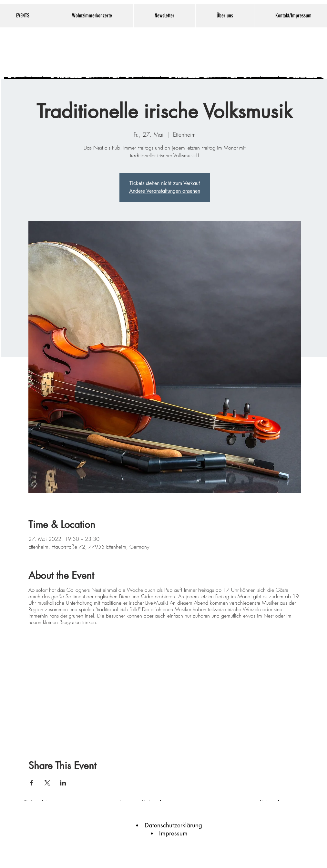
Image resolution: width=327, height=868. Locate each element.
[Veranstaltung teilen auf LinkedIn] (63, 783)
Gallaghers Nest (154, 52)
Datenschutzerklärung (173, 825)
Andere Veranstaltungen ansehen (165, 191)
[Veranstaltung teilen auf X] (47, 783)
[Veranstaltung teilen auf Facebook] (31, 783)
